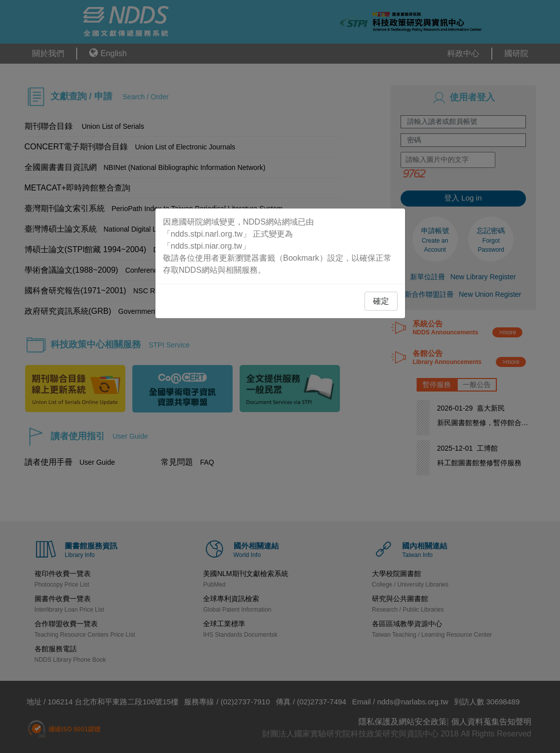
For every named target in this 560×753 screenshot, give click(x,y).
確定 (381, 301)
